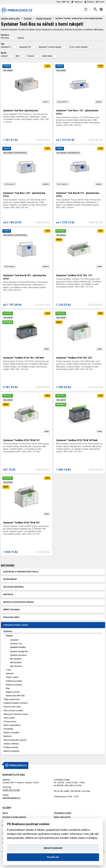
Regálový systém (13, 692)
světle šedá (47, 56)
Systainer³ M (25, 47)
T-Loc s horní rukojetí (78, 47)
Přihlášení (89, 2)
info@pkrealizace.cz (11, 798)
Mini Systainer (16, 659)
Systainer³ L (6, 47)
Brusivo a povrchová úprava (18, 602)
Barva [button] (4, 53)
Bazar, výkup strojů (62, 817)
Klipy (8, 688)
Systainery (28, 18)
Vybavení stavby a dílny (10, 18)
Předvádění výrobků (63, 813)
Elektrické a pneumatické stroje (21, 572)
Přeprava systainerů (14, 685)
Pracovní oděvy (12, 617)
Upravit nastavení (53, 848)
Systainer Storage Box (19, 652)
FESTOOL (5, 38)
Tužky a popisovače (12, 699)
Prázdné (9, 636)
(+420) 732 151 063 (11, 790)
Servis (5, 813)
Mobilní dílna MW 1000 (15, 696)
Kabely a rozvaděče (11, 733)
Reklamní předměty (11, 751)
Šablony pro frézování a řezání (16, 714)
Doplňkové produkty (14, 681)
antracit (4, 56)
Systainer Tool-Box (18, 647)
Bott (18, 56)
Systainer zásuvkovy (18, 655)
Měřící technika (12, 610)
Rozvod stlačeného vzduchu (15, 740)
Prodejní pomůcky (11, 747)
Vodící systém (9, 718)
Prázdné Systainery (44, 18)
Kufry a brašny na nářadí (13, 711)
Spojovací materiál (14, 587)
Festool (31, 56)
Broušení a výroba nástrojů (14, 817)
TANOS (21, 38)
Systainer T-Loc (16, 644)
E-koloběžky (8, 729)
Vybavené (10, 674)
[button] (87, 10)
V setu (8, 670)
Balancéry (7, 736)
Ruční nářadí (10, 579)
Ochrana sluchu (10, 722)
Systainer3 (14, 640)
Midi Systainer (16, 663)
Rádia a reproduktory (12, 725)
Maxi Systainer (16, 666)
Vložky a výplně (12, 677)
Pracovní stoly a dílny (12, 707)
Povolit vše (53, 857)
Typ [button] (3, 44)
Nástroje (8, 594)
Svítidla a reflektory (11, 744)
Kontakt (100, 2)
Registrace (77, 2)
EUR (68, 2)
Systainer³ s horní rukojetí (50, 47)
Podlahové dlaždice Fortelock (15, 703)
